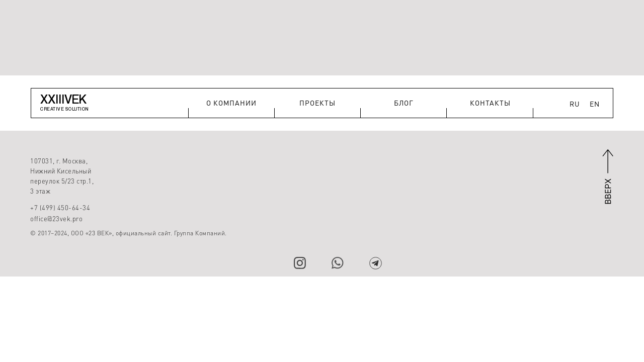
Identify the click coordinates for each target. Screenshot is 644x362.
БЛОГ (404, 103)
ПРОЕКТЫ (317, 103)
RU (575, 104)
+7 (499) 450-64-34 (60, 207)
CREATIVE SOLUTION (65, 109)
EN (595, 104)
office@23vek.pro (56, 218)
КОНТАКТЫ (490, 103)
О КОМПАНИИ (231, 103)
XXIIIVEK (63, 99)
